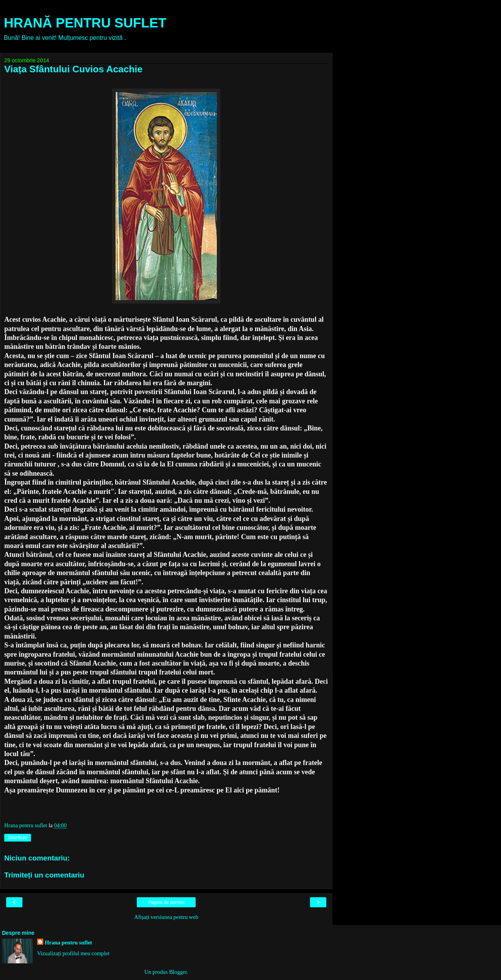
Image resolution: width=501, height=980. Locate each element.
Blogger (178, 972)
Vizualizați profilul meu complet (73, 953)
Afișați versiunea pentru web (166, 917)
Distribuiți (18, 838)
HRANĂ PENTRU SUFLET (85, 23)
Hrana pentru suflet (68, 942)
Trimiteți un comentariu (44, 875)
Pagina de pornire (166, 902)
